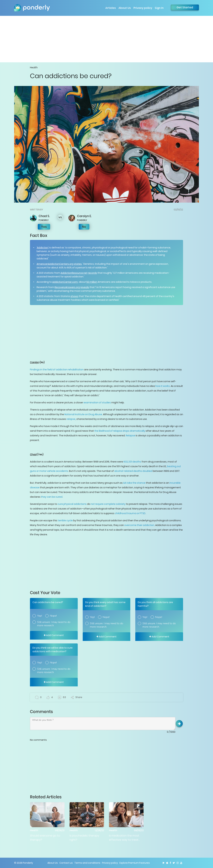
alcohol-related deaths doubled (133, 471)
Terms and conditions (87, 863)
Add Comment (54, 635)
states (78, 264)
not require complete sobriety (108, 504)
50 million (92, 282)
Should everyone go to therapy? (45, 838)
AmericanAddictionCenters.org (55, 264)
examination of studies (97, 403)
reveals (85, 287)
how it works (163, 386)
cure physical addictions (72, 504)
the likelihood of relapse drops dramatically (120, 431)
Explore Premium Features (135, 863)
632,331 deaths (132, 462)
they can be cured (52, 497)
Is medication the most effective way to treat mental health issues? (124, 838)
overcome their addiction (139, 525)
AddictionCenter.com (65, 282)
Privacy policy (143, 8)
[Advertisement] (106, 39)
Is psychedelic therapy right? (84, 838)
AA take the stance (134, 483)
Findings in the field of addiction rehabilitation (57, 370)
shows (74, 296)
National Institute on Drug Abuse (83, 414)
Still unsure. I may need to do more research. (54, 624)
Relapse (130, 435)
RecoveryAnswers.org (67, 287)
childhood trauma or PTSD (130, 513)
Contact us (66, 863)
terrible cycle (65, 520)
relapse (71, 419)
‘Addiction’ (43, 248)
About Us (125, 8)
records (92, 273)
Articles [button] (111, 8)
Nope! (53, 616)
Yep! (40, 616)
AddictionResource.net (74, 273)
